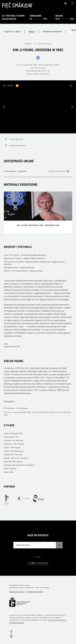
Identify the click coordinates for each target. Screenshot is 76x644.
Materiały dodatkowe (52, 32)
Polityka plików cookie (35, 592)
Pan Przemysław (43, 588)
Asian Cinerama (44, 44)
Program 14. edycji (12, 32)
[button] (72, 107)
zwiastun (10, 86)
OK (59, 545)
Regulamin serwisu (17, 592)
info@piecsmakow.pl (38, 563)
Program (28, 44)
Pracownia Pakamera (26, 588)
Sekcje (32, 32)
